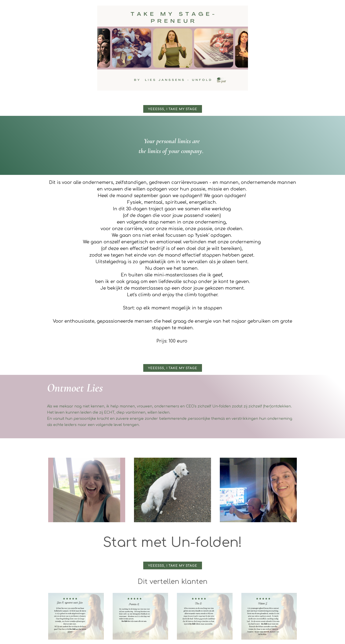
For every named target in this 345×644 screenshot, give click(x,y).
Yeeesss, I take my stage (173, 109)
